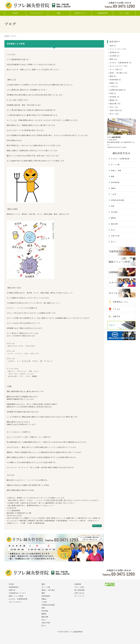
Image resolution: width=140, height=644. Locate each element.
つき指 (112, 86)
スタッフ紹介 (79, 587)
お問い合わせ (79, 593)
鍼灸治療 (113, 104)
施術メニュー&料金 (16, 596)
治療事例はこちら (120, 302)
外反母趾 (113, 97)
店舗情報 (78, 584)
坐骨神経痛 (114, 80)
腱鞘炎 (112, 100)
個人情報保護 (79, 590)
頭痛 (111, 46)
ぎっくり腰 (114, 69)
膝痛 (111, 76)
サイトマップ (79, 596)
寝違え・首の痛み (116, 73)
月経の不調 (114, 110)
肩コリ (112, 114)
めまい (112, 107)
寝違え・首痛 (116, 171)
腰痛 (111, 59)
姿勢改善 (113, 52)
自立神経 (113, 56)
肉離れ (112, 83)
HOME (7, 36)
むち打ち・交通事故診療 (119, 63)
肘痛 (111, 93)
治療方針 (117, 316)
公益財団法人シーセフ (17, 593)
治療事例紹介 (14, 587)
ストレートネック (116, 49)
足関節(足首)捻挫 (116, 90)
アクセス (117, 309)
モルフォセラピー (116, 66)
